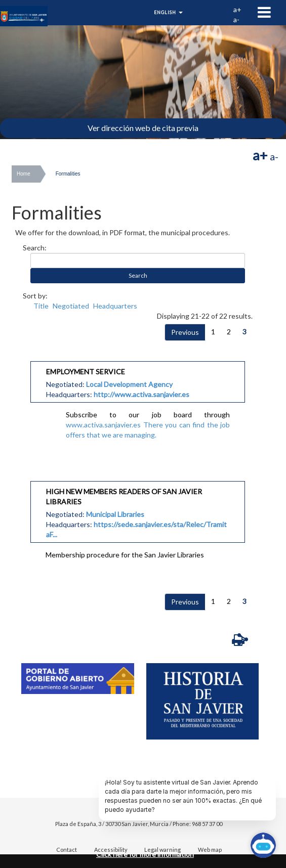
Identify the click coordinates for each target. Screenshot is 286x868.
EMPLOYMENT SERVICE (86, 372)
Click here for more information (145, 854)
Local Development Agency (129, 384)
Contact (67, 850)
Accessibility (111, 850)
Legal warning (162, 850)
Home (24, 174)
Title (41, 306)
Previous (185, 332)
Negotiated (71, 306)
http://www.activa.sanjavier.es (141, 394)
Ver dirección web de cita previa (143, 128)
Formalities (68, 174)
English (168, 12)
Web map (210, 850)
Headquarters (115, 306)
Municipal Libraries (115, 514)
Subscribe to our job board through (148, 415)
